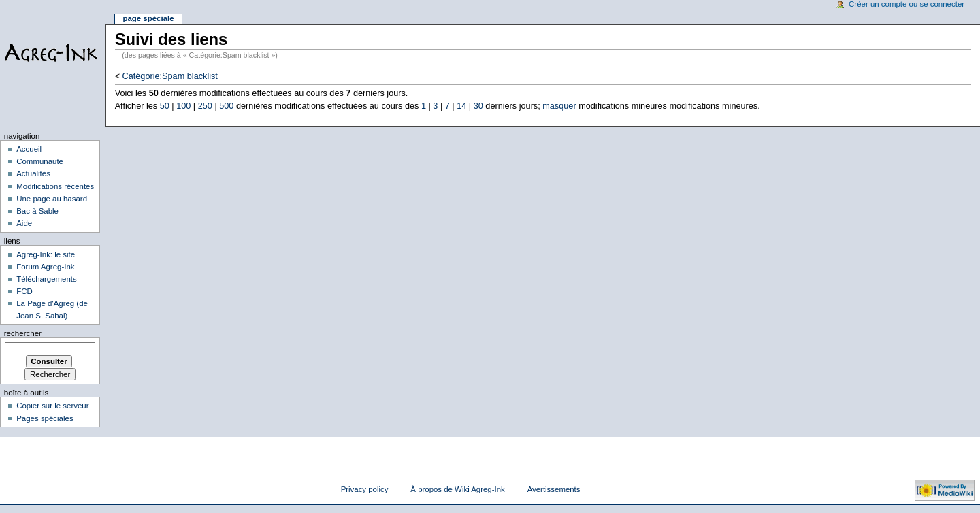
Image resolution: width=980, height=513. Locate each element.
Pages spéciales (45, 418)
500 (226, 106)
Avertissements (554, 489)
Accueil (29, 149)
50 (165, 106)
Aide (24, 223)
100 (183, 106)
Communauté (40, 161)
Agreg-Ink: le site (46, 254)
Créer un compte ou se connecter (906, 4)
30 (478, 106)
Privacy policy (365, 489)
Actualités (33, 173)
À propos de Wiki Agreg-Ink (457, 489)
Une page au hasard (52, 199)
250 (205, 106)
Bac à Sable (37, 211)
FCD (24, 291)
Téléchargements (47, 279)
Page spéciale (148, 18)
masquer (559, 106)
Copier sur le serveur (52, 406)
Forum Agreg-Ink (45, 267)
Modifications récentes (55, 186)
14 (461, 106)
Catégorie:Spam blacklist (170, 76)
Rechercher (23, 333)
